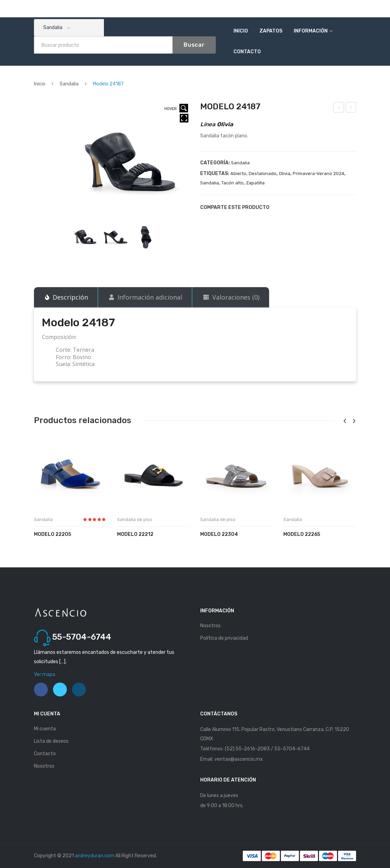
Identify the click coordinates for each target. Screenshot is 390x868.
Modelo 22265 (302, 534)
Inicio (241, 31)
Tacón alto (232, 183)
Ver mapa (45, 674)
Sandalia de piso (135, 519)
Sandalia (69, 84)
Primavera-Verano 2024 (318, 173)
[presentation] (345, 421)
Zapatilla (255, 183)
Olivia (285, 173)
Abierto (238, 173)
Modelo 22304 (219, 534)
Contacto (247, 52)
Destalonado (263, 173)
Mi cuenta (45, 729)
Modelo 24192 (351, 108)
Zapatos (271, 31)
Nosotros (210, 626)
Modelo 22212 (135, 534)
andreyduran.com (95, 856)
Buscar (194, 45)
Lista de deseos (51, 741)
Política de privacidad (224, 638)
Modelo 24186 (339, 108)
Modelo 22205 (52, 534)
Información (311, 31)
